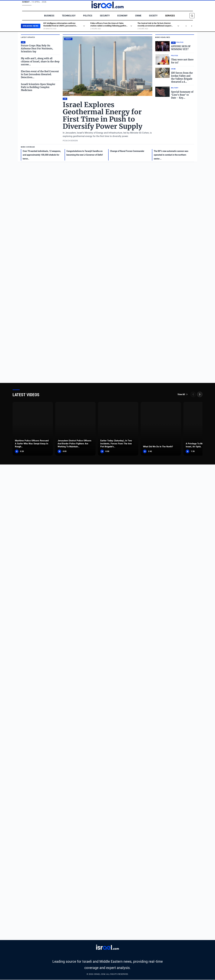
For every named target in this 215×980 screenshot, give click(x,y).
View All (183, 395)
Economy (122, 16)
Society (153, 16)
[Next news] (192, 26)
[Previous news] (186, 26)
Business (49, 16)
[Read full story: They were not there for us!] (175, 60)
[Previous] (193, 395)
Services (169, 16)
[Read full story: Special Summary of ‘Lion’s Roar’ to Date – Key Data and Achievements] (175, 93)
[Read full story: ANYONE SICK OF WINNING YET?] (175, 46)
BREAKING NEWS (31, 26)
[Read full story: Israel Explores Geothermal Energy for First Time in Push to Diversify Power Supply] (107, 66)
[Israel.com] (108, 948)
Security (105, 16)
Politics (88, 16)
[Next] (200, 395)
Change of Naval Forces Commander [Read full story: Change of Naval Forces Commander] (127, 151)
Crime (138, 16)
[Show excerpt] (84, 26)
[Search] (192, 16)
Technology (69, 16)
